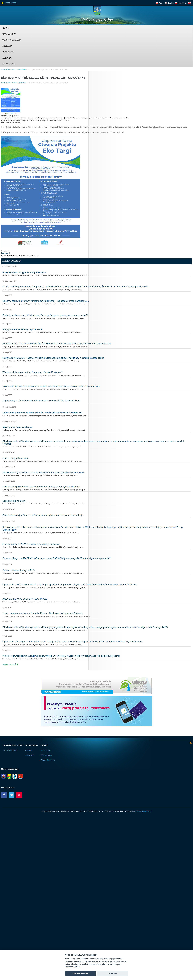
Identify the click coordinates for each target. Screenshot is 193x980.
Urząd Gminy (9, 34)
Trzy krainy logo (186, 12)
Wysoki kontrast (11, 3)
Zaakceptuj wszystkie (80, 973)
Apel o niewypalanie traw (15, 458)
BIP (189, 3)
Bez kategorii (5, 253)
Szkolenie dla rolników (14, 501)
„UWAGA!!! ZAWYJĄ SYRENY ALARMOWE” (25, 599)
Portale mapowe (46, 751)
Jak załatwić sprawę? (10, 751)
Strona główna (6, 69)
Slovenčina (182, 3)
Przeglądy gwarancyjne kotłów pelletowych (24, 272)
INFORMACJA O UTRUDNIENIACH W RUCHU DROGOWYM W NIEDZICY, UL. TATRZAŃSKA (51, 386)
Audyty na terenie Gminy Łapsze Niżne (23, 329)
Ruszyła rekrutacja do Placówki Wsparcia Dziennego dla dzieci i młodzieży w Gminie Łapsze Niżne (53, 358)
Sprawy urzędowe (13, 745)
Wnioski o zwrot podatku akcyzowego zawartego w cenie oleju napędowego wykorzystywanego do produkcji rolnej (61, 656)
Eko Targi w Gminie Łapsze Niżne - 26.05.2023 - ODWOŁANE (48, 69)
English (171, 3)
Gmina (6, 28)
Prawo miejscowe (46, 755)
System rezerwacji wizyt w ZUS (19, 570)
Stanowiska (29, 751)
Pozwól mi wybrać (72, 967)
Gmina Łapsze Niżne (96, 20)
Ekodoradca (9, 64)
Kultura (7, 58)
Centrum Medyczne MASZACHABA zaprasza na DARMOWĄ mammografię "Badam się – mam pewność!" (57, 558)
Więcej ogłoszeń (9, 664)
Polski (161, 3)
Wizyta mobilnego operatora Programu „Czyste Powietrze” (32, 372)
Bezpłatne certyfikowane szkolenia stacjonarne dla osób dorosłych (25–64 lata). (43, 472)
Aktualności (22, 69)
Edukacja (7, 46)
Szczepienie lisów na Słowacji (18, 427)
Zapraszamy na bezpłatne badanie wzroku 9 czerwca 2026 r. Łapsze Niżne (41, 401)
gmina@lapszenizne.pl (143, 811)
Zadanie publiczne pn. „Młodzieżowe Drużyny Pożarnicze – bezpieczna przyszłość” (45, 315)
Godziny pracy (30, 755)
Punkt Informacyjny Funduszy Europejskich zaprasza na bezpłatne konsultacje (43, 515)
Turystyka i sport (12, 40)
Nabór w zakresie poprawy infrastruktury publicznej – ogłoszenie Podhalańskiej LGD (46, 301)
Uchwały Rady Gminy (48, 760)
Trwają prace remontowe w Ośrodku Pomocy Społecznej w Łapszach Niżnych (42, 613)
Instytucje (8, 52)
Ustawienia (113, 973)
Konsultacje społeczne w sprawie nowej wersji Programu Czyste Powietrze (41, 487)
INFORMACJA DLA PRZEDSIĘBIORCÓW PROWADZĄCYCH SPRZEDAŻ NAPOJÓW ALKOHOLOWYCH (57, 344)
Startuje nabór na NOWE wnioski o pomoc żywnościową (31, 544)
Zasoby (44, 745)
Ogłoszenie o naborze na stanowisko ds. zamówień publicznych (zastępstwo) (42, 413)
